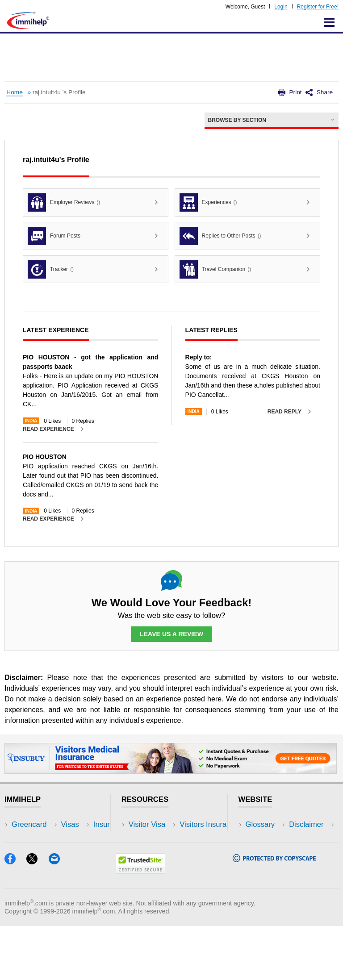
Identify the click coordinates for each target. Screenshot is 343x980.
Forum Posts (54, 236)
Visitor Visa (147, 825)
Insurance (28, 852)
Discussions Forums (162, 865)
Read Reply (284, 412)
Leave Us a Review (171, 634)
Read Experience (48, 429)
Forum (22, 865)
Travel (82, 838)
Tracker (51, 269)
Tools (81, 865)
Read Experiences (159, 852)
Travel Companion (215, 269)
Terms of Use (268, 865)
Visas (21, 838)
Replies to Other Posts (220, 236)
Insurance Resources (164, 878)
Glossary (260, 825)
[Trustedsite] (140, 925)
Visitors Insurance (158, 838)
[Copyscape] (274, 913)
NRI (78, 852)
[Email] (59, 915)
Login (281, 7)
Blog (79, 878)
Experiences (208, 202)
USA (79, 825)
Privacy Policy (269, 852)
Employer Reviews (64, 202)
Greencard (29, 825)
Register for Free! (318, 7)
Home (14, 92)
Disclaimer (263, 838)
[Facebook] (15, 915)
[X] (37, 915)
